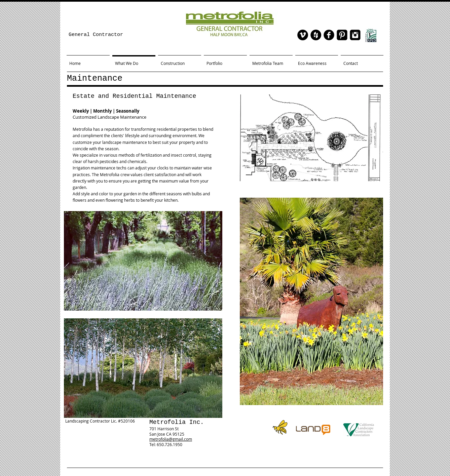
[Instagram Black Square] (355, 35)
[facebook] (329, 35)
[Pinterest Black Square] (342, 35)
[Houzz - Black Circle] (316, 35)
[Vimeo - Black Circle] (303, 35)
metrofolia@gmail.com (171, 439)
